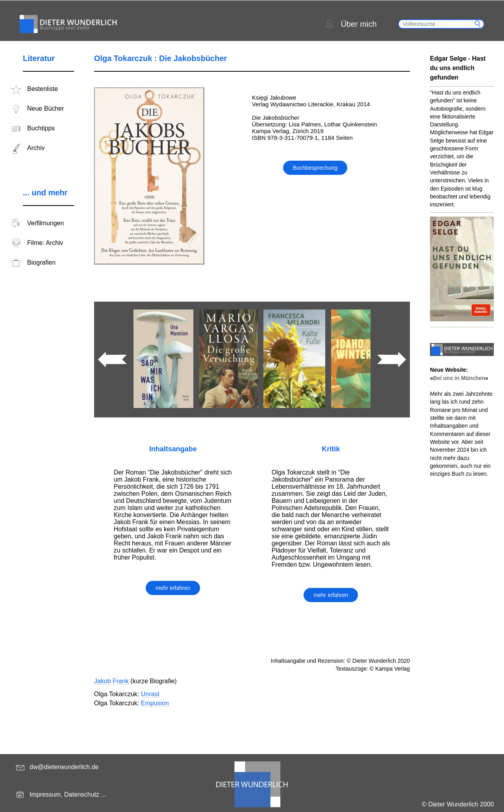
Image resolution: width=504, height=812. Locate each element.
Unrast (150, 694)
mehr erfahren (173, 588)
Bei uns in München (459, 378)
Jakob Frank (111, 681)
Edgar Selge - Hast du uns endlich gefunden (458, 68)
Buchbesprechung (315, 168)
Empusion (155, 703)
